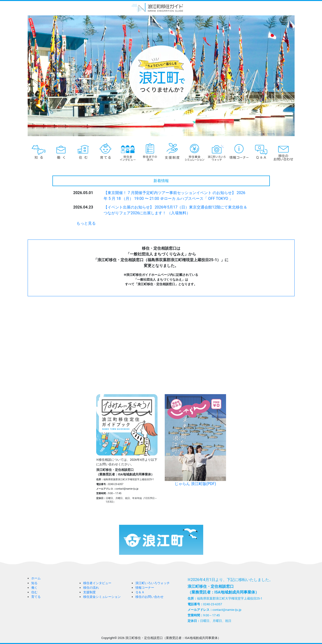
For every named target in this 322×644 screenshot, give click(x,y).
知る (34, 583)
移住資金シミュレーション (102, 597)
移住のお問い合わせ (149, 597)
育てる (36, 597)
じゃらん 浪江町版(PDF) (195, 440)
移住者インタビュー (97, 583)
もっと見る (86, 223)
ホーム (36, 578)
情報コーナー (145, 588)
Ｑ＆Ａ (140, 592)
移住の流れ (91, 588)
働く (34, 588)
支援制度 (89, 592)
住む (34, 592)
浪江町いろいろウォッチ (153, 583)
